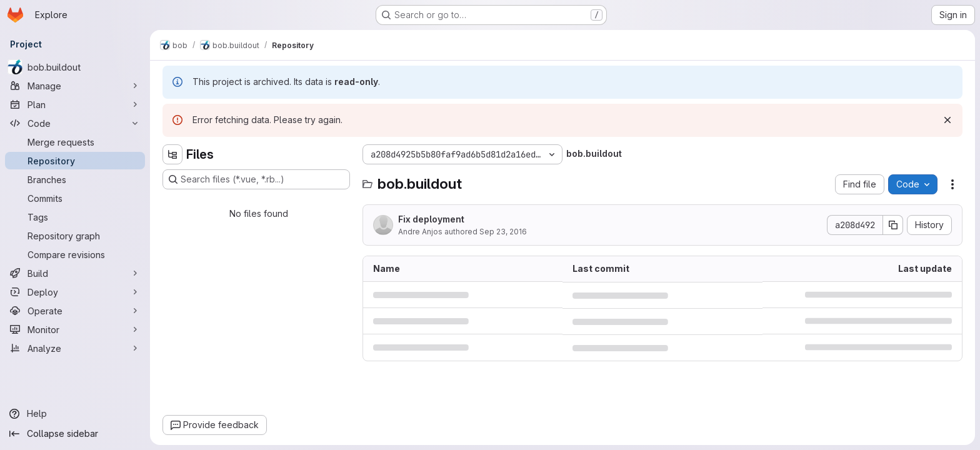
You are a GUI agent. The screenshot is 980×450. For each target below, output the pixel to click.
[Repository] (75, 161)
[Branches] (75, 179)
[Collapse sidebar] (75, 434)
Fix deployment (431, 219)
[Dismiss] (947, 120)
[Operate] (75, 311)
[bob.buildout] (75, 67)
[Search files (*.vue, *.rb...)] (256, 179)
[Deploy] (75, 292)
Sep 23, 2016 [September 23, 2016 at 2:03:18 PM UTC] (503, 232)
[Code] (75, 123)
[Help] (75, 414)
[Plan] (75, 104)
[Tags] (75, 217)
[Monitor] (75, 329)
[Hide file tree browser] (172, 154)
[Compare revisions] (75, 254)
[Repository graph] (75, 236)
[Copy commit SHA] (893, 225)
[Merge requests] (75, 142)
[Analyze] (75, 348)
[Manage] (75, 86)
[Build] (75, 273)
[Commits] (75, 198)
